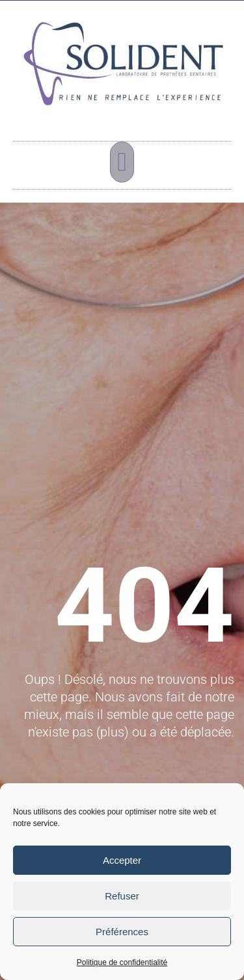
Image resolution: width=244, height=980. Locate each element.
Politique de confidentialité (122, 962)
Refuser (122, 896)
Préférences (122, 932)
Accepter (122, 860)
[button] (122, 162)
